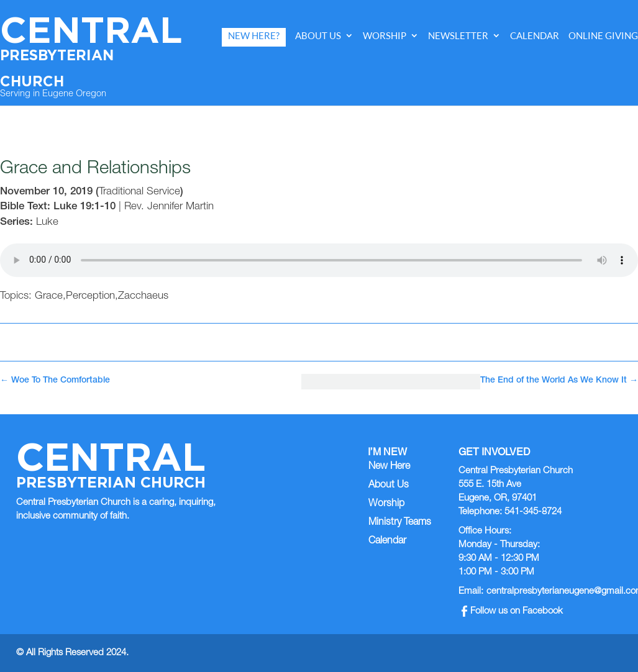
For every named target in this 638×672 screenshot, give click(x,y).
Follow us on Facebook (512, 611)
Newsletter (458, 36)
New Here (389, 467)
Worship (385, 36)
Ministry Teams (400, 523)
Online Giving (603, 36)
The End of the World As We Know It (559, 381)
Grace (49, 297)
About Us (318, 36)
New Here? (254, 36)
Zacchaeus (143, 297)
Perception (90, 297)
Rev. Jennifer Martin (169, 207)
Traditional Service (139, 192)
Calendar (535, 36)
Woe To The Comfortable (55, 381)
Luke (47, 223)
